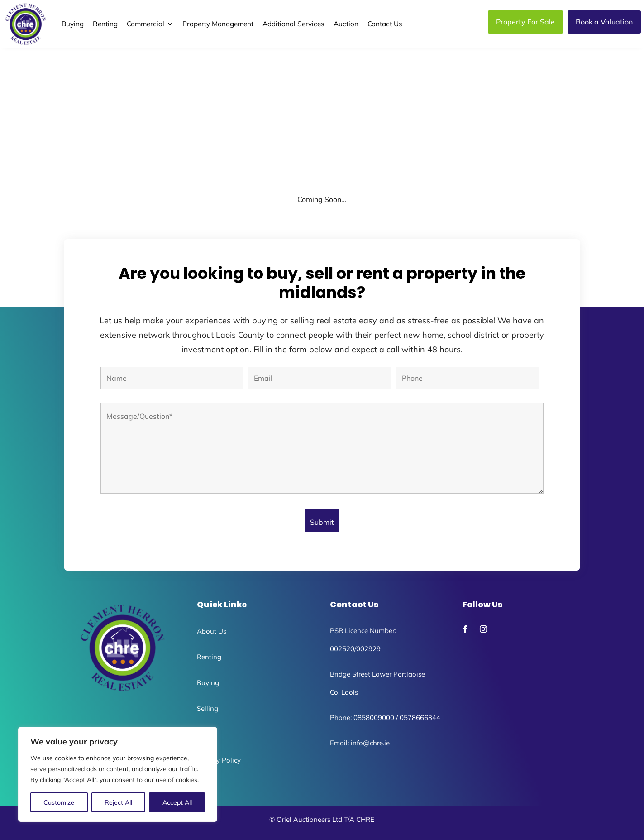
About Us (212, 631)
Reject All (118, 802)
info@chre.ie (370, 743)
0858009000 (374, 718)
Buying (73, 24)
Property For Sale (525, 22)
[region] (118, 774)
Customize (59, 802)
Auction (346, 24)
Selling (208, 708)
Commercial (145, 24)
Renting (105, 24)
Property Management (218, 24)
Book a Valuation (604, 22)
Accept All (177, 802)
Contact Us (385, 24)
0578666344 (420, 718)
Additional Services (293, 24)
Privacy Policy (219, 760)
